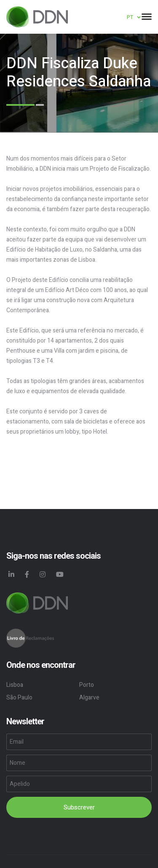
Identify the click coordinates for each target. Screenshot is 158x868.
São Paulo (19, 698)
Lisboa (15, 685)
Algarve (89, 698)
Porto (87, 685)
